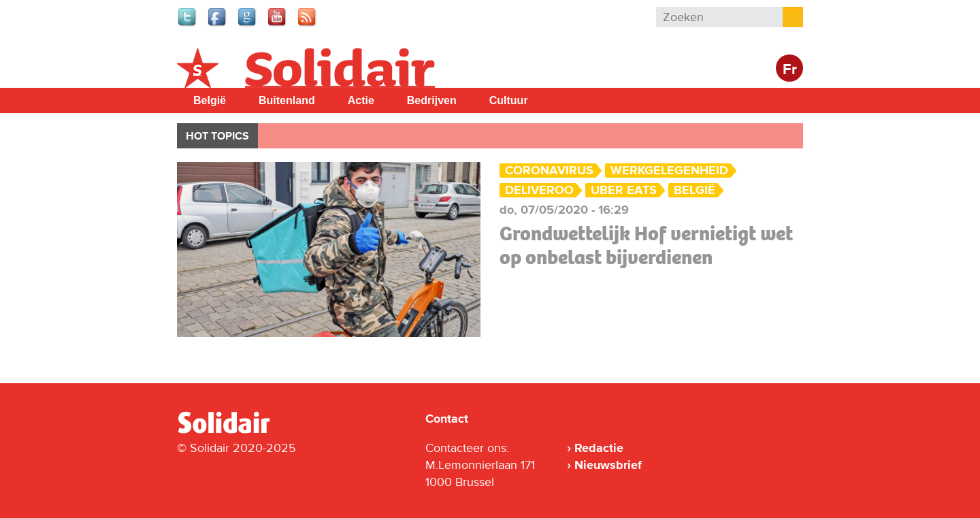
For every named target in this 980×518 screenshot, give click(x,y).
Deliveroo (539, 190)
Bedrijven (432, 100)
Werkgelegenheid (669, 171)
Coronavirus (549, 171)
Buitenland (287, 100)
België (210, 100)
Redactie (599, 448)
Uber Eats (624, 190)
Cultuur (509, 100)
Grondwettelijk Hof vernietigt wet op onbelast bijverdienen (646, 245)
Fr (790, 70)
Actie (361, 100)
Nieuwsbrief (608, 465)
